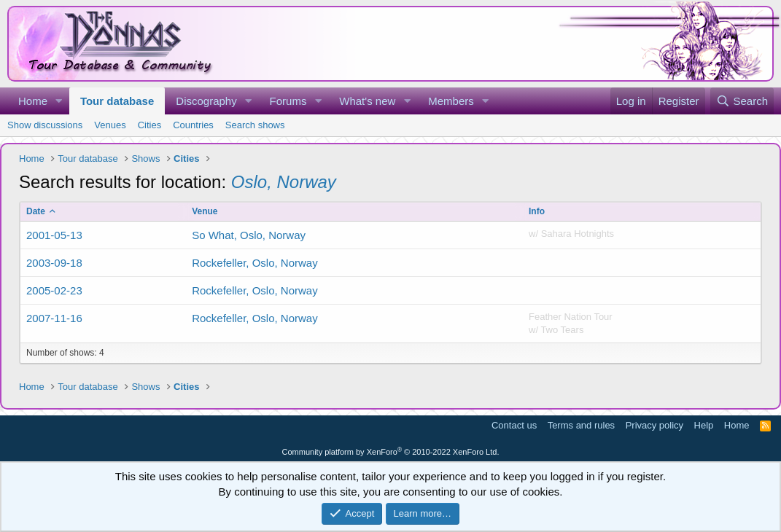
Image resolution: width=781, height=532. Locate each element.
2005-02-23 (54, 290)
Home (33, 101)
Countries (193, 125)
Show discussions (45, 125)
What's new (367, 101)
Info (537, 211)
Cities (150, 125)
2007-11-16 (54, 318)
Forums (288, 101)
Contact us (514, 425)
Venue (205, 211)
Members (451, 101)
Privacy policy (654, 425)
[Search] (742, 101)
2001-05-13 (54, 235)
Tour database (117, 101)
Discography (206, 101)
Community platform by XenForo (391, 452)
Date (36, 211)
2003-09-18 (54, 263)
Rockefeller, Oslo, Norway (255, 263)
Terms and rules (581, 425)
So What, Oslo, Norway (249, 235)
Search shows (255, 125)
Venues (110, 125)
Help (704, 425)
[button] (59, 101)
